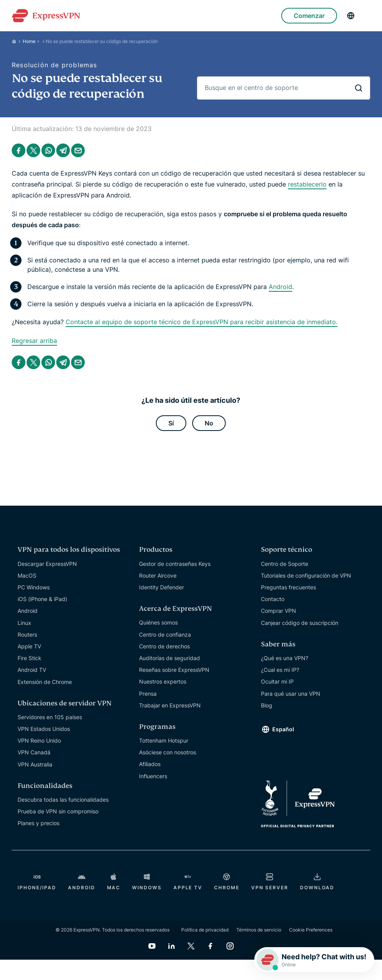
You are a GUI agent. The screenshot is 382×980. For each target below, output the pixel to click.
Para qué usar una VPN (291, 694)
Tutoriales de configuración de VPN (306, 575)
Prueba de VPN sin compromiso (58, 811)
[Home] (17, 41)
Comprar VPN (278, 611)
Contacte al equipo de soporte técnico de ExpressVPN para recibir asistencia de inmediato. (202, 322)
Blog (267, 705)
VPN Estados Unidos (44, 729)
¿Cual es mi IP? (280, 670)
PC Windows (34, 587)
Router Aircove (158, 575)
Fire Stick (29, 658)
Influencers (153, 776)
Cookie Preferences (311, 930)
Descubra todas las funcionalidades (63, 800)
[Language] (351, 16)
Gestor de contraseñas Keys (175, 564)
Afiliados (150, 764)
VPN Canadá (34, 753)
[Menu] (366, 16)
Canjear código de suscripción (300, 623)
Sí (171, 423)
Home (29, 41)
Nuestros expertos (163, 682)
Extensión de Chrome (45, 682)
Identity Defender (162, 587)
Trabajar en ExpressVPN (170, 705)
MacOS (27, 575)
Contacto (273, 599)
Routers (27, 634)
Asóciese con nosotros (168, 753)
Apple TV (29, 646)
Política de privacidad (205, 930)
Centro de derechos (164, 646)
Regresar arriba (34, 341)
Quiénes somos (158, 623)
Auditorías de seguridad (170, 658)
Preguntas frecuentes (288, 587)
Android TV (32, 670)
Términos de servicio (259, 930)
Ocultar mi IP (277, 682)
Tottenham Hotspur (164, 740)
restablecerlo (307, 184)
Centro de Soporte (285, 564)
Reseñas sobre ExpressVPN (174, 670)
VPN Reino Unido (39, 741)
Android (280, 287)
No (209, 423)
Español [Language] (283, 730)
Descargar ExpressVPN (47, 564)
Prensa (148, 694)
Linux (24, 623)
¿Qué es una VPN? (285, 658)
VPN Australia (35, 764)
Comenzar (309, 16)
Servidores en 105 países (50, 717)
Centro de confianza (165, 634)
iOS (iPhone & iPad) (42, 599)
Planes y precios (38, 823)
